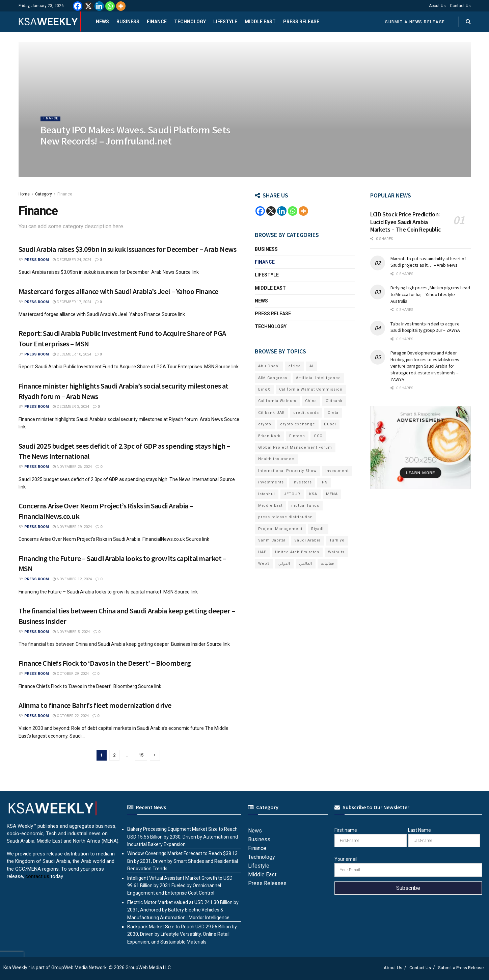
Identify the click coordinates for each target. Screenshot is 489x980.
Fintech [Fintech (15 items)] (297, 436)
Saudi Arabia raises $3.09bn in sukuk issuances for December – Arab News (128, 249)
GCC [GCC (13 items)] (318, 436)
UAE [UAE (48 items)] (262, 552)
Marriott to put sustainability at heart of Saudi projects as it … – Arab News (428, 262)
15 (141, 755)
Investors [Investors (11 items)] (302, 482)
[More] (121, 6)
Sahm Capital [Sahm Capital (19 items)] (272, 540)
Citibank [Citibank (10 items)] (334, 401)
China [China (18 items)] (311, 401)
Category (44, 194)
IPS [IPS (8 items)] (324, 482)
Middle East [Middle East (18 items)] (270, 506)
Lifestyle (225, 22)
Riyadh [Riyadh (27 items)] (318, 529)
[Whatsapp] (110, 6)
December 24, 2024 (72, 260)
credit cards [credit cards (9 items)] (306, 413)
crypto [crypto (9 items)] (265, 424)
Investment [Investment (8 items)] (337, 471)
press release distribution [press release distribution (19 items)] (286, 517)
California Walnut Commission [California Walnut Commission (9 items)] (311, 389)
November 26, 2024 (72, 467)
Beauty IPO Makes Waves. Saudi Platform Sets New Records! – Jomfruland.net (135, 142)
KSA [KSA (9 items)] (313, 494)
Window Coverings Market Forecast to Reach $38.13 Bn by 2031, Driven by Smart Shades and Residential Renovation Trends (183, 861)
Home (24, 194)
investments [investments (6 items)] (271, 482)
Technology (190, 22)
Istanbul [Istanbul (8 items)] (267, 494)
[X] (88, 6)
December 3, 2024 (71, 407)
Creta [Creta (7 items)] (333, 413)
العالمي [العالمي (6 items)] (306, 564)
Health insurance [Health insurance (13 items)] (276, 459)
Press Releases (267, 883)
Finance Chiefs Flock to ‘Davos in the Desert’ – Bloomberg (105, 663)
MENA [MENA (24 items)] (332, 494)
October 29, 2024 (71, 674)
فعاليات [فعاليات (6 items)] (328, 564)
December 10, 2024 (72, 354)
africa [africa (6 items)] (295, 366)
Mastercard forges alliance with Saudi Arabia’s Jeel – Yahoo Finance (119, 291)
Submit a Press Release (461, 968)
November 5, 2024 (71, 632)
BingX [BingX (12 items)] (264, 389)
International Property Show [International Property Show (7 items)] (287, 471)
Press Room (37, 260)
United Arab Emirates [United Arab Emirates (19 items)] (297, 552)
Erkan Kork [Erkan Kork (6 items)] (269, 436)
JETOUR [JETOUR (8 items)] (292, 494)
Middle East (260, 22)
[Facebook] (78, 6)
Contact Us (460, 6)
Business (128, 22)
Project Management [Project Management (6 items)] (280, 529)
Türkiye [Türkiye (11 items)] (337, 540)
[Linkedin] (99, 6)
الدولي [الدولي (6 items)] (284, 564)
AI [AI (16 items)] (311, 366)
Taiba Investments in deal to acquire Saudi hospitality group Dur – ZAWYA (425, 327)
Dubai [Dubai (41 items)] (330, 424)
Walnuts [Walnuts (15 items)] (336, 552)
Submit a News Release (415, 22)
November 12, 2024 (72, 579)
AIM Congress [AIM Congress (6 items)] (273, 378)
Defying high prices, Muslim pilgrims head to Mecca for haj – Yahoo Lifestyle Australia (430, 294)
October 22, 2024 (71, 716)
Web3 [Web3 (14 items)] (264, 564)
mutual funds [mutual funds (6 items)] (305, 506)
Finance (157, 22)
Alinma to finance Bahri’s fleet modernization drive (95, 705)
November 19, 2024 (72, 527)
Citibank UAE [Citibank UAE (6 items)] (271, 413)
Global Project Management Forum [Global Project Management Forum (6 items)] (295, 447)
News (102, 22)
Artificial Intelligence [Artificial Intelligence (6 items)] (318, 378)
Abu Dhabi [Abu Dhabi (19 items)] (269, 366)
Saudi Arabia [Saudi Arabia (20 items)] (307, 540)
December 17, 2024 (72, 302)
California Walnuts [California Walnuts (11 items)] (277, 401)
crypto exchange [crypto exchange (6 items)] (298, 424)
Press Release (301, 22)
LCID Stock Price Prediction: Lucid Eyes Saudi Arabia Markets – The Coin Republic (405, 222)
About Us (437, 6)
